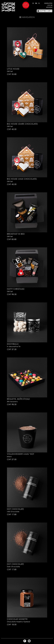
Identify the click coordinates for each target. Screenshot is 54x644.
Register (49, 7)
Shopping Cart (45, 11)
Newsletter (48, 3)
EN (36, 3)
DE (33, 3)
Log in (50, 5)
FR (39, 3)
